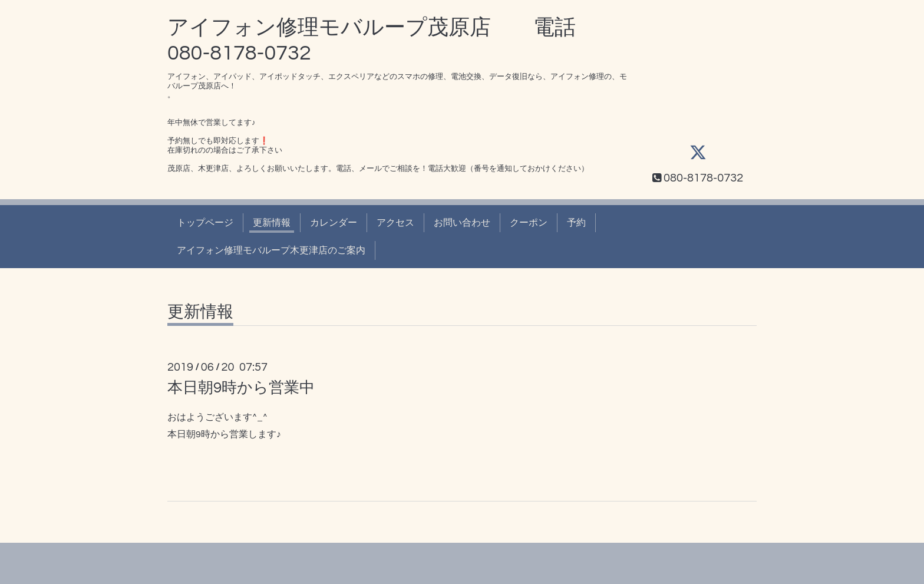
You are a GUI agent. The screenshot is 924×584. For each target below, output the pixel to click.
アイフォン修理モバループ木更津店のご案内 (271, 250)
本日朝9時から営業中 (241, 388)
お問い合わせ (462, 223)
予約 (576, 223)
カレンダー (334, 223)
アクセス (395, 223)
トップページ (205, 223)
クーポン (529, 223)
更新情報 (272, 223)
